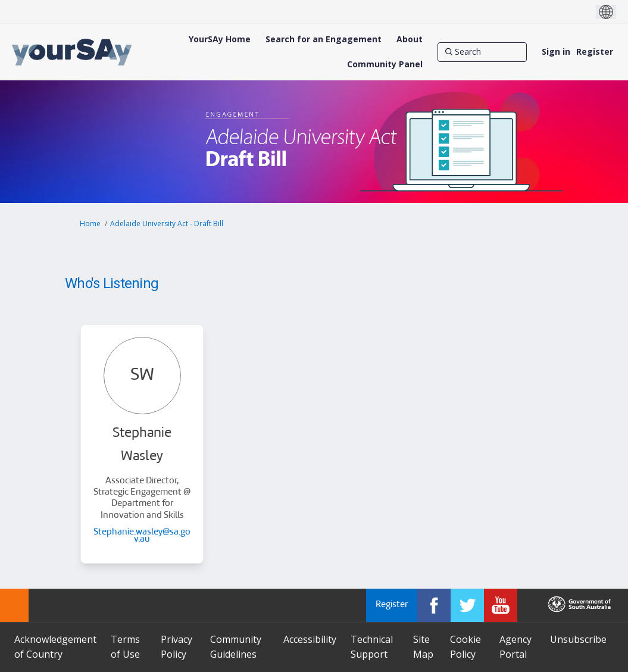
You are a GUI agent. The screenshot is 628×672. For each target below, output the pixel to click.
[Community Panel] (385, 64)
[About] (410, 39)
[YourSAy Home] (220, 39)
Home (90, 224)
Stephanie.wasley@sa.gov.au (142, 536)
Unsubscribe (578, 639)
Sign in (556, 51)
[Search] (482, 52)
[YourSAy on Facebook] (434, 605)
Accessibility (310, 639)
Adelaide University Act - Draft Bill (167, 224)
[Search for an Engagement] (324, 39)
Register (595, 51)
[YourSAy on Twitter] (467, 605)
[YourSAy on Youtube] (501, 605)
